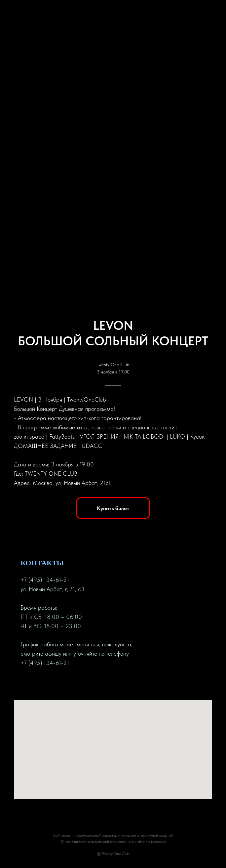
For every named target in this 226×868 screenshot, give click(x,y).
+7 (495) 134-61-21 (45, 580)
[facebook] (26, 684)
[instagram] (50, 684)
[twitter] (38, 684)
